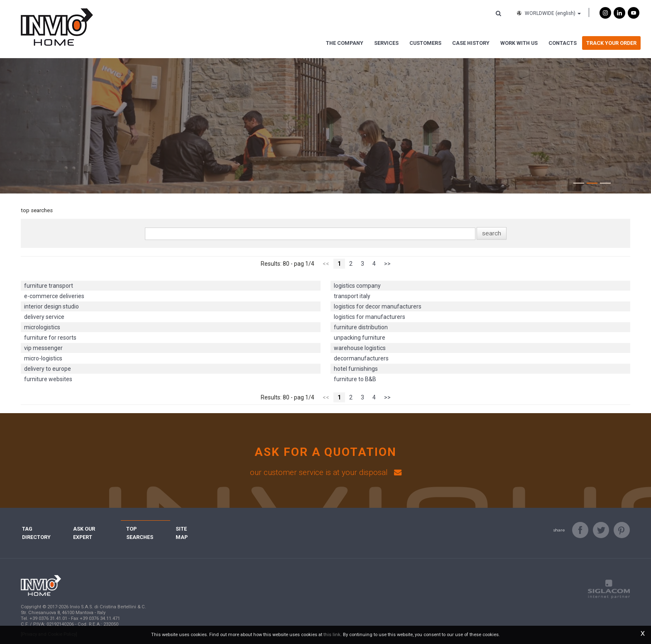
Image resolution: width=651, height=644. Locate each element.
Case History (471, 43)
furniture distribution (361, 327)
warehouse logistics (360, 348)
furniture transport (49, 286)
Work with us (519, 43)
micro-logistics (43, 358)
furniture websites (48, 379)
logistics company (357, 286)
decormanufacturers (361, 358)
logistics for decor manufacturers (378, 306)
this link (332, 635)
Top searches (146, 529)
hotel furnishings (356, 369)
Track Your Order (611, 43)
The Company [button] (345, 43)
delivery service (44, 317)
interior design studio (51, 306)
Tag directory (42, 529)
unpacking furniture (360, 338)
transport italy (352, 296)
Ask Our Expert (94, 529)
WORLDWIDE (548, 13)
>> (387, 264)
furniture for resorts (50, 338)
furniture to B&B (355, 379)
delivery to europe (48, 369)
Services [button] (386, 43)
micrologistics (42, 327)
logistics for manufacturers (370, 317)
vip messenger (43, 348)
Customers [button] (425, 43)
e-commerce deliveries (54, 296)
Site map (188, 529)
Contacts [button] (563, 43)
